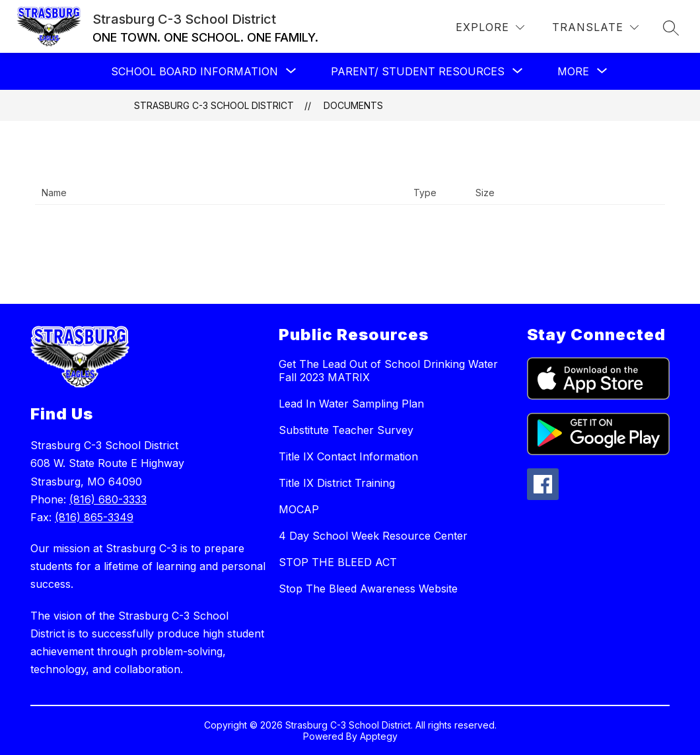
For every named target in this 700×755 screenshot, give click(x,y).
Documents (353, 105)
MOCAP (299, 509)
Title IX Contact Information (348, 456)
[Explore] (490, 27)
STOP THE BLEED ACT (338, 562)
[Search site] (671, 28)
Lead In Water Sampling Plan (351, 404)
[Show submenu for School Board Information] (194, 71)
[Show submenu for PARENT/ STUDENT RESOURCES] (418, 71)
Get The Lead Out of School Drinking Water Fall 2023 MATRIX (388, 371)
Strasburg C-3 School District (214, 105)
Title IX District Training (337, 483)
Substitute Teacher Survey (346, 430)
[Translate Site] (595, 27)
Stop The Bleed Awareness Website (368, 589)
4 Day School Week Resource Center (373, 536)
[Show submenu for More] (573, 71)
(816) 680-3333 (108, 499)
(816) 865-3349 (94, 517)
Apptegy (379, 736)
